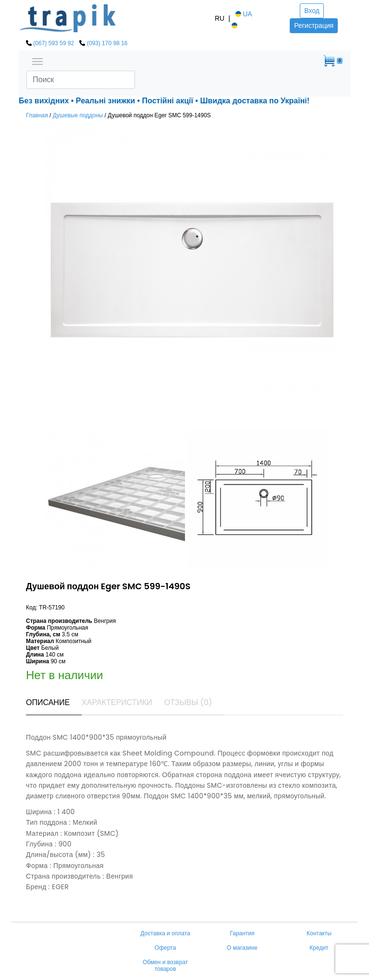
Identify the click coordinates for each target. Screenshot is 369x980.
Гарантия (242, 933)
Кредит (319, 948)
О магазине (242, 948)
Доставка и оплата (165, 933)
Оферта (165, 948)
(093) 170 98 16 (107, 43)
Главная (37, 115)
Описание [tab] (48, 702)
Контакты (319, 933)
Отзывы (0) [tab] (188, 702)
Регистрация (314, 25)
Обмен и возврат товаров (165, 966)
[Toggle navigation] (37, 61)
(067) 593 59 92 (54, 43)
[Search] (81, 80)
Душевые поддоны (78, 115)
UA (243, 14)
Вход (312, 11)
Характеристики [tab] (117, 702)
